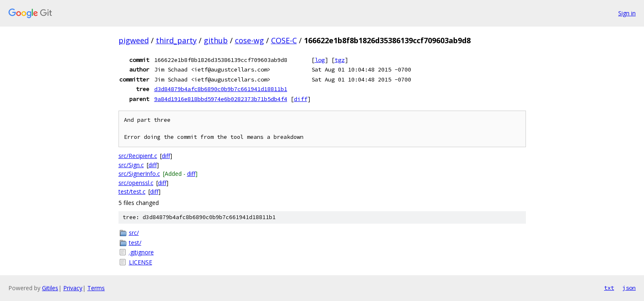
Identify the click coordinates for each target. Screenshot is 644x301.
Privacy (73, 288)
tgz (340, 60)
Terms (96, 288)
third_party (176, 40)
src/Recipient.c (138, 156)
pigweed (134, 40)
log (320, 60)
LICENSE (141, 262)
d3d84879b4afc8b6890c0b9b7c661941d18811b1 (221, 89)
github (216, 40)
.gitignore (141, 252)
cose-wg (249, 40)
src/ (134, 233)
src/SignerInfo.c (139, 174)
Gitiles (50, 288)
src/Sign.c (131, 165)
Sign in (627, 13)
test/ (135, 243)
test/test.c (132, 191)
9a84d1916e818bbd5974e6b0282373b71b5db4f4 (221, 99)
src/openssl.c (136, 183)
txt (609, 288)
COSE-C (284, 40)
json (629, 288)
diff (301, 99)
